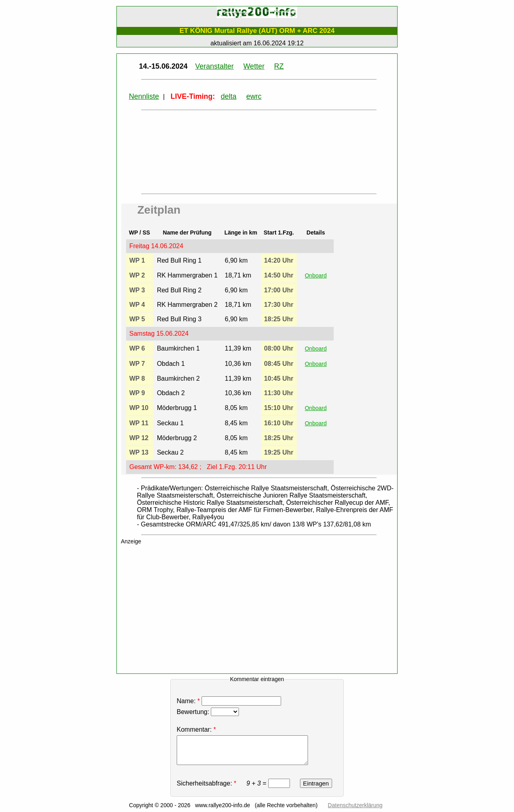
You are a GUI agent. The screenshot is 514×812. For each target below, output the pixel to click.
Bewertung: (208, 712)
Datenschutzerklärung (355, 805)
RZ (279, 66)
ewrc (254, 96)
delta (229, 96)
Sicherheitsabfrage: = (234, 783)
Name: (230, 701)
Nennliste (144, 96)
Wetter (254, 66)
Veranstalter (214, 66)
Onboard (316, 275)
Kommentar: (194, 729)
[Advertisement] (261, 611)
